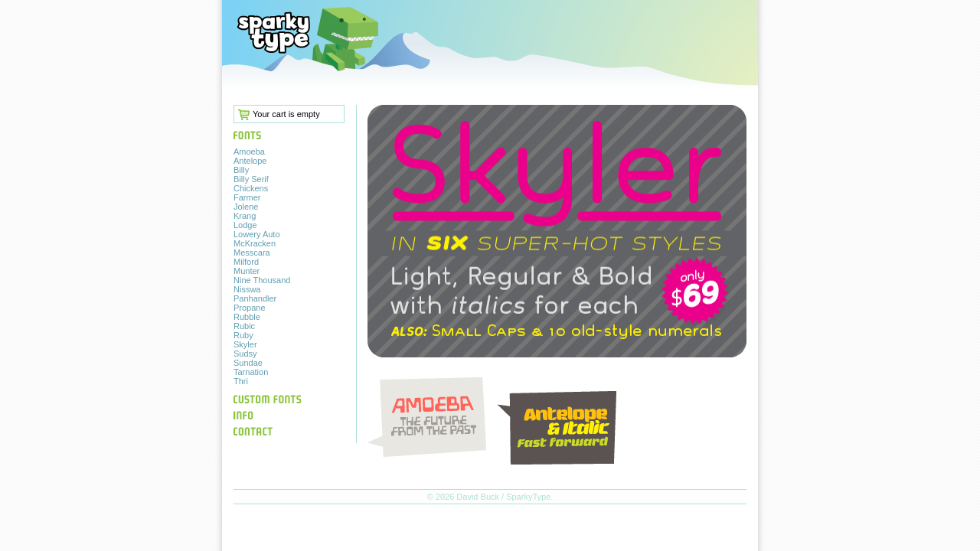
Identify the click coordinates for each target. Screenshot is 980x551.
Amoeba (249, 152)
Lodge (245, 225)
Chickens (251, 188)
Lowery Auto (257, 234)
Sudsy (245, 354)
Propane (250, 308)
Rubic (244, 326)
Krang (245, 216)
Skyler (245, 344)
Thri (241, 381)
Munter (247, 271)
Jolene (246, 207)
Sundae (248, 363)
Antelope (250, 161)
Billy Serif (251, 179)
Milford (246, 262)
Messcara (252, 253)
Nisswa (247, 289)
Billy (241, 170)
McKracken (255, 243)
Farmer (247, 197)
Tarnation (251, 372)
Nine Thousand (262, 280)
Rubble (247, 317)
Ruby (243, 335)
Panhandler (255, 298)
